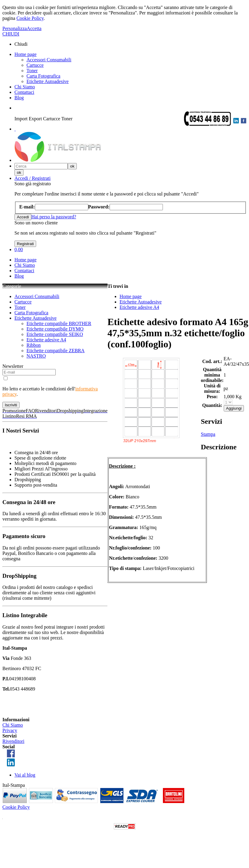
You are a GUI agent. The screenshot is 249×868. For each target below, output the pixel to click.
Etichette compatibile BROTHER (59, 323)
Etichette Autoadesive (48, 81)
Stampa (208, 434)
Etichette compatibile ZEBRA (56, 351)
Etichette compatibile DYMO (55, 329)
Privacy (10, 730)
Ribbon (34, 345)
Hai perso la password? (54, 217)
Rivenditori (13, 741)
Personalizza (15, 28)
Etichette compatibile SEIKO (55, 334)
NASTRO (36, 356)
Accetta (34, 28)
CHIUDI (11, 34)
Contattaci (24, 92)
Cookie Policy (30, 18)
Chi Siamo (25, 87)
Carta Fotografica (43, 76)
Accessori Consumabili (49, 60)
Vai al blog (25, 775)
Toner (32, 71)
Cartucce (35, 65)
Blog (19, 98)
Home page (25, 54)
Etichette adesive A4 (46, 340)
